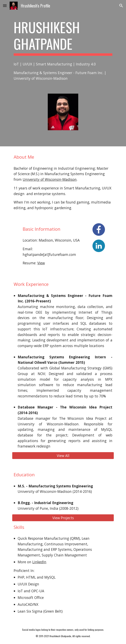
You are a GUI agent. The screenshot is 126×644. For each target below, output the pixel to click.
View (41, 263)
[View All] (63, 456)
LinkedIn (39, 562)
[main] (63, 37)
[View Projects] (63, 518)
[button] (5, 6)
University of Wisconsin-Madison (50, 179)
